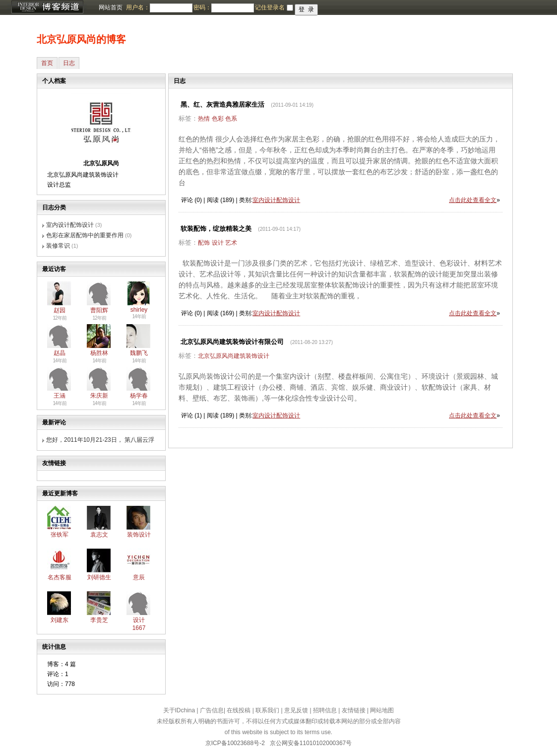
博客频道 (47, 7)
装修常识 (58, 246)
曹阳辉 (99, 310)
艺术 (231, 243)
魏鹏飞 (139, 353)
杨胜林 (99, 353)
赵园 (60, 310)
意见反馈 (296, 710)
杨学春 (139, 396)
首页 (47, 63)
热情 (204, 119)
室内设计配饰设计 (70, 225)
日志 (69, 63)
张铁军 (60, 535)
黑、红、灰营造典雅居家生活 (222, 104)
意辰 (139, 577)
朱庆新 (99, 396)
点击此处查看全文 (473, 200)
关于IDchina (179, 710)
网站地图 (382, 710)
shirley (139, 310)
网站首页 (111, 7)
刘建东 (60, 620)
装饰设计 (139, 535)
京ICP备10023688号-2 (235, 743)
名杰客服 (60, 577)
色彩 (218, 119)
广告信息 (212, 710)
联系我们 (267, 710)
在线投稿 (239, 710)
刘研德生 (99, 577)
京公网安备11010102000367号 (311, 743)
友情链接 (354, 710)
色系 (231, 119)
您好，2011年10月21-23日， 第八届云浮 (100, 440)
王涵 (60, 396)
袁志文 (99, 535)
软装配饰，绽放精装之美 (216, 229)
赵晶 (60, 353)
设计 (218, 243)
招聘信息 (325, 710)
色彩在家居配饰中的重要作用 (85, 235)
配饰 (204, 243)
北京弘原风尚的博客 (81, 39)
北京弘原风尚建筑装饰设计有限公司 (232, 342)
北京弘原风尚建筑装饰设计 (234, 356)
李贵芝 (99, 620)
